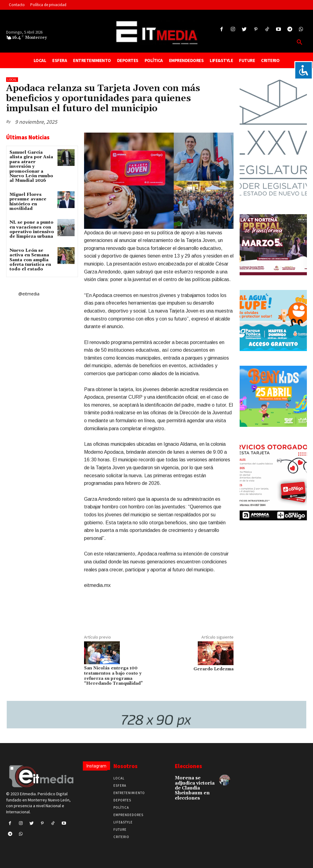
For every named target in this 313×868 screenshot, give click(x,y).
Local (12, 80)
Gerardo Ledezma (214, 669)
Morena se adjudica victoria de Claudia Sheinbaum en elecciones (194, 787)
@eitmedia (29, 294)
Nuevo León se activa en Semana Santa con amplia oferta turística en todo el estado (30, 260)
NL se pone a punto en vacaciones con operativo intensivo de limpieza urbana (32, 229)
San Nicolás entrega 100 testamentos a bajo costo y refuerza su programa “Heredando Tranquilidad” (113, 676)
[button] (300, 42)
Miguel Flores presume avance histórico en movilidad (28, 202)
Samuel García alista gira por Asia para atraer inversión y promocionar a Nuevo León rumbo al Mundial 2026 (31, 167)
